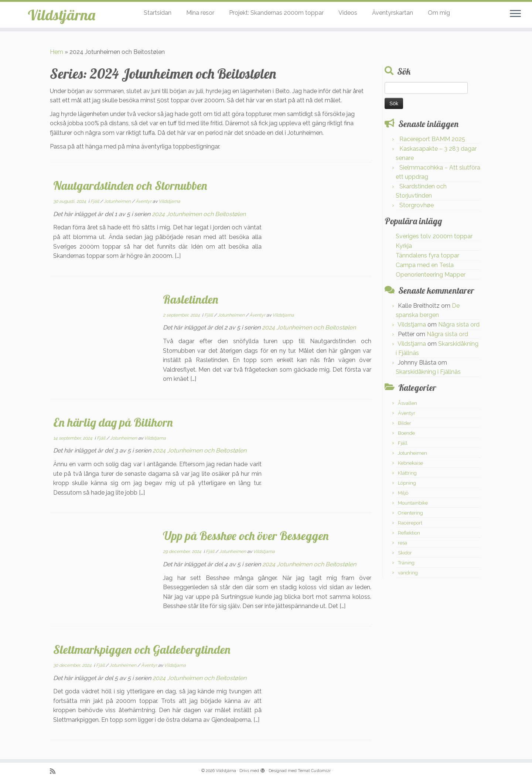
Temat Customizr (314, 771)
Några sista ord (459, 325)
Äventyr (144, 201)
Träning (406, 563)
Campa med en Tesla (425, 265)
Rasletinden (191, 299)
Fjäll (95, 201)
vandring (408, 573)
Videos (348, 13)
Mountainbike (413, 503)
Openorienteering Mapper (431, 275)
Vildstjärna (62, 15)
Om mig (439, 13)
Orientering (410, 513)
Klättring (407, 473)
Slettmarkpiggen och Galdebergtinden (142, 649)
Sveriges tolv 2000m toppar (434, 236)
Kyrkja (404, 246)
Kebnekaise (410, 463)
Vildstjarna (169, 201)
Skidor (405, 553)
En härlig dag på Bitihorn (113, 422)
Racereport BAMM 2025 (432, 139)
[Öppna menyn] (515, 14)
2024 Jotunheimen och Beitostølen (199, 214)
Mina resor (200, 13)
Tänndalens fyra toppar (427, 255)
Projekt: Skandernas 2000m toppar (276, 13)
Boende (406, 433)
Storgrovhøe (417, 205)
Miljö (403, 493)
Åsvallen (407, 403)
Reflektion (409, 533)
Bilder (405, 423)
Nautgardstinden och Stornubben (130, 185)
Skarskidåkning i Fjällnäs (428, 372)
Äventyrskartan (393, 13)
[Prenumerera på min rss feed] (55, 771)
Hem (57, 52)
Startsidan (158, 13)
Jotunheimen (118, 201)
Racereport (410, 523)
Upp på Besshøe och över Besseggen (246, 536)
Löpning (407, 483)
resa (403, 543)
